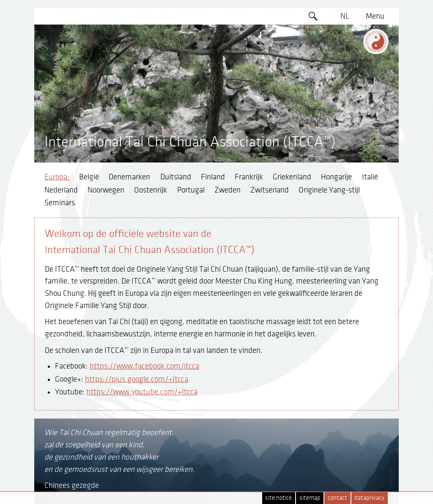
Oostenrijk (151, 190)
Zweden (227, 190)
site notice (278, 498)
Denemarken (129, 177)
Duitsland (176, 177)
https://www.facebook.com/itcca (144, 366)
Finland (213, 177)
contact (337, 498)
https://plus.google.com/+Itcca (137, 379)
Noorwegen (106, 190)
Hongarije (336, 177)
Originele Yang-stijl (329, 190)
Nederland (61, 190)
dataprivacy (369, 498)
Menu (375, 16)
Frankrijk (249, 177)
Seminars (60, 203)
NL (345, 16)
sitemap (310, 498)
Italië (370, 177)
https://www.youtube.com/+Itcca (142, 392)
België (89, 177)
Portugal (191, 190)
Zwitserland (270, 190)
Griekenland (292, 177)
